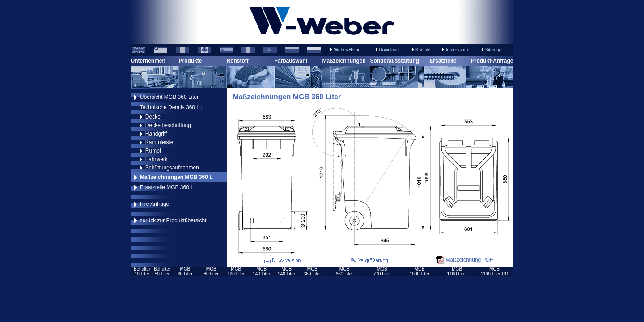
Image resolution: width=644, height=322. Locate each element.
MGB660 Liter (345, 271)
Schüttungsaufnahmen (172, 168)
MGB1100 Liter (457, 271)
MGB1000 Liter (419, 271)
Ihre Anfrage (155, 204)
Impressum (457, 50)
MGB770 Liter (382, 271)
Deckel (154, 117)
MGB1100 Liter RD (495, 271)
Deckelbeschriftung (168, 125)
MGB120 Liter (236, 271)
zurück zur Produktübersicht (173, 220)
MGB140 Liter (261, 271)
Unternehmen (148, 61)
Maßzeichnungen (344, 61)
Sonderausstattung (395, 61)
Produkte (191, 61)
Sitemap (494, 50)
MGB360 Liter (312, 271)
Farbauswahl (291, 61)
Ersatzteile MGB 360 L (167, 187)
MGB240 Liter (286, 271)
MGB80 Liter (211, 271)
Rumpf (153, 151)
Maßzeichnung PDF (470, 260)
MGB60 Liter (185, 271)
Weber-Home (347, 50)
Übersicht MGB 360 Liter (169, 97)
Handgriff (156, 134)
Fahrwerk (157, 159)
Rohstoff (238, 61)
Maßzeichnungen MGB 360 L (176, 177)
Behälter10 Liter (142, 271)
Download (389, 50)
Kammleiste (159, 142)
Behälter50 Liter (162, 271)
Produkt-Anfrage (492, 61)
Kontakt (423, 50)
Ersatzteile (443, 61)
